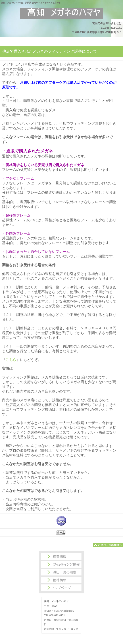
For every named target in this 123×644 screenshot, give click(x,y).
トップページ (61, 588)
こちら (11, 360)
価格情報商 (61, 580)
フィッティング (61, 564)
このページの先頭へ (108, 545)
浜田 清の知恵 (61, 572)
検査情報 (61, 556)
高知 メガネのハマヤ (62, 13)
